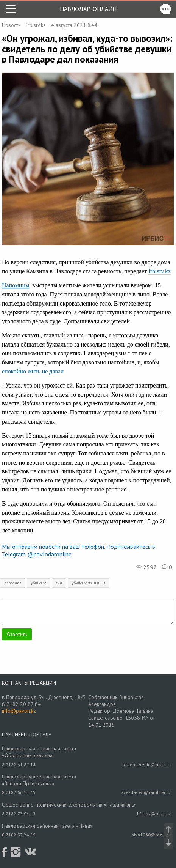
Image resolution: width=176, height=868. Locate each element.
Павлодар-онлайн (88, 9)
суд (59, 583)
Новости (11, 25)
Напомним (16, 285)
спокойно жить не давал (33, 371)
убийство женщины (89, 583)
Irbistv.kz (36, 25)
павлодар (13, 583)
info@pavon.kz (19, 711)
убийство (39, 583)
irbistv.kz (160, 271)
